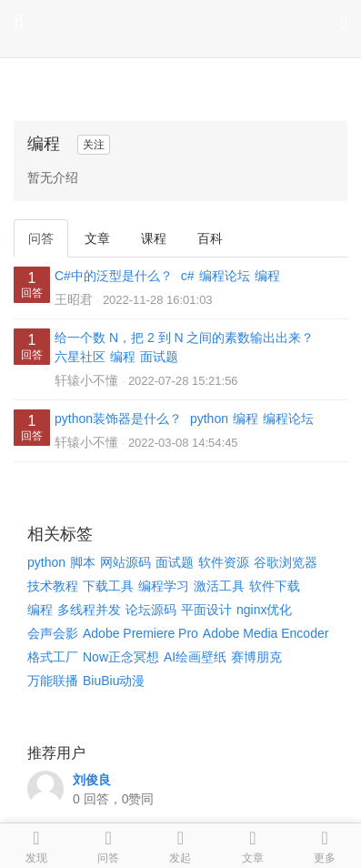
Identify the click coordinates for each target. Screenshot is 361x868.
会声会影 (53, 633)
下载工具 (108, 586)
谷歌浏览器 (286, 562)
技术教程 (53, 586)
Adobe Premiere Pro (140, 633)
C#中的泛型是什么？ (114, 276)
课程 (154, 238)
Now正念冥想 (121, 657)
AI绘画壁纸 (195, 657)
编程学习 (164, 586)
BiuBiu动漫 (114, 681)
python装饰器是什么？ (118, 419)
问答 (41, 238)
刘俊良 (92, 780)
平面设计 (206, 610)
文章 (97, 238)
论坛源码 (151, 610)
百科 (210, 238)
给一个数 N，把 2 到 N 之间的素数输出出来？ (184, 338)
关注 (94, 145)
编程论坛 (225, 276)
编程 (267, 276)
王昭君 (74, 299)
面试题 (159, 357)
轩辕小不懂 (86, 380)
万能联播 (53, 681)
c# (188, 276)
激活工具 (219, 586)
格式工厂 (53, 657)
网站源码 (125, 562)
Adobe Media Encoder (266, 633)
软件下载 (275, 586)
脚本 (83, 562)
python (209, 419)
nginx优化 (264, 610)
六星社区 (80, 357)
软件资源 (224, 562)
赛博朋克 (256, 657)
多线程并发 (89, 610)
